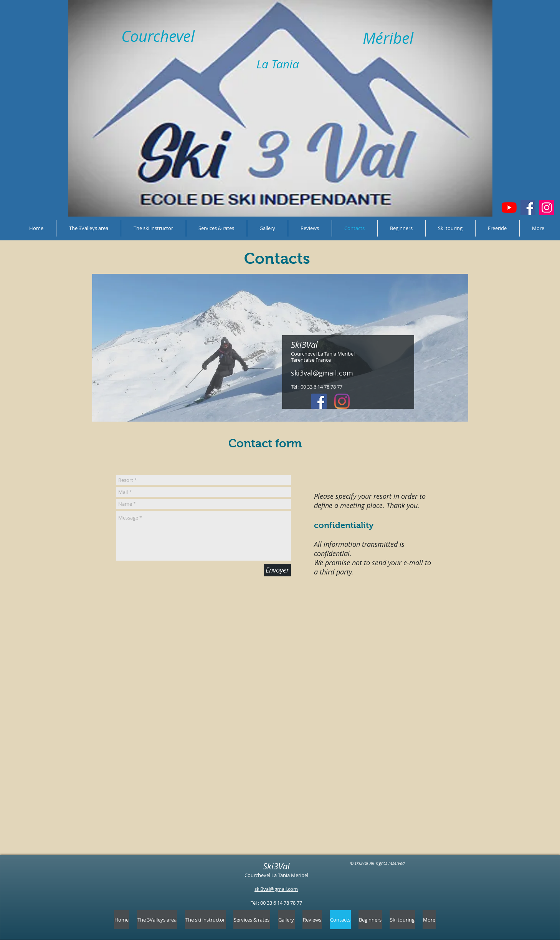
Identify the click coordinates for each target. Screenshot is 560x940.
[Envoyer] (277, 570)
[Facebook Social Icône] (319, 401)
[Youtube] (509, 208)
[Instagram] (547, 208)
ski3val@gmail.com (276, 889)
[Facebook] (528, 208)
